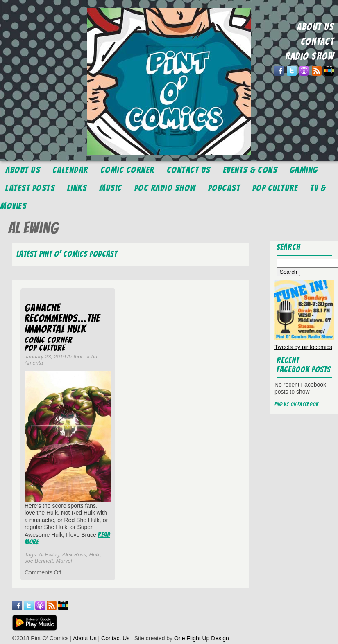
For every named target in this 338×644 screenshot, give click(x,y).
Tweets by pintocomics (303, 347)
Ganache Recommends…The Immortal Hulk (62, 318)
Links (77, 188)
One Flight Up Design (202, 638)
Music (111, 188)
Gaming (304, 170)
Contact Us (189, 170)
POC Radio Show (165, 188)
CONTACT (318, 42)
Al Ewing (49, 555)
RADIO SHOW (310, 56)
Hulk (95, 555)
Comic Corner (127, 170)
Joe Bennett (39, 561)
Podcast (224, 188)
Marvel (64, 561)
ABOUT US (315, 27)
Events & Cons (250, 170)
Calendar (70, 170)
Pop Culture (275, 188)
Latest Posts (30, 188)
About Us (23, 170)
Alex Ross (74, 555)
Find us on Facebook (297, 404)
